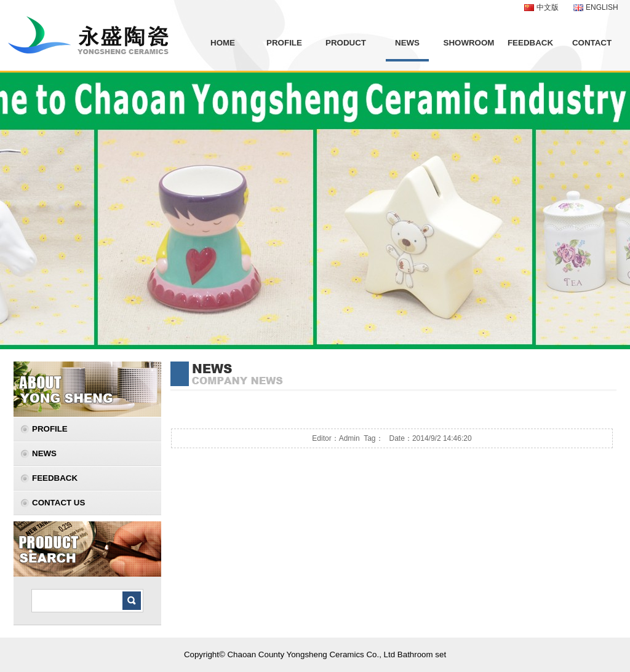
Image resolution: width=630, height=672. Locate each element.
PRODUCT (346, 43)
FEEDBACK (530, 43)
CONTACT (592, 43)
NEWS (407, 43)
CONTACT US (58, 503)
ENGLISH (602, 7)
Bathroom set (422, 654)
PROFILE (284, 43)
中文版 (548, 7)
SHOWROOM (469, 43)
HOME (223, 43)
